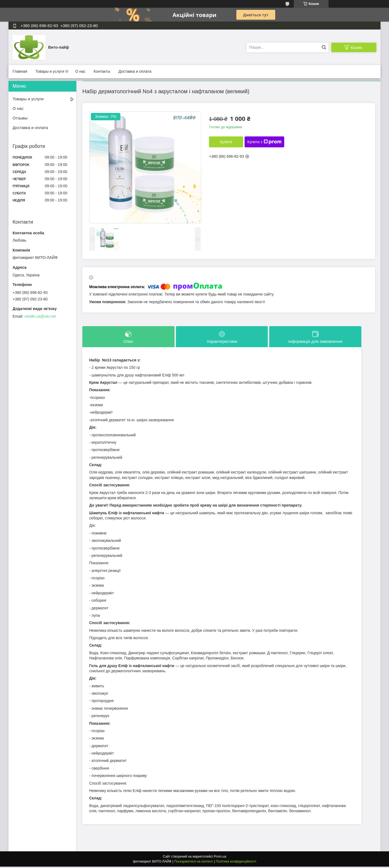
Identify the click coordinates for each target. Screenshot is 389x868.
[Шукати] (324, 47)
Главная (20, 71)
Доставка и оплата (135, 71)
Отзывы (20, 118)
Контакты (102, 71)
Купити (226, 142)
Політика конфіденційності (236, 863)
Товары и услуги (50, 71)
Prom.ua (220, 858)
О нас (80, 71)
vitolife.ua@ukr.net (40, 316)
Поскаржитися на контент (194, 863)
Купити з (264, 142)
